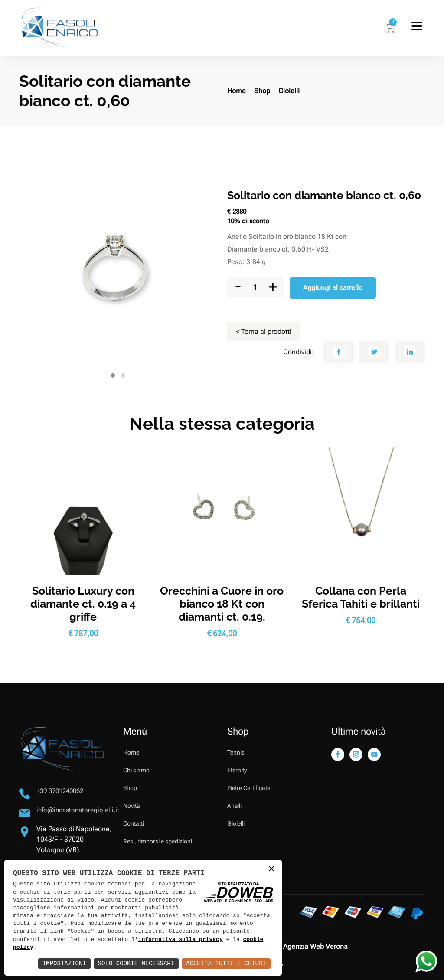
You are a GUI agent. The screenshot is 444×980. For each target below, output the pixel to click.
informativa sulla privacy (181, 940)
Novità (132, 806)
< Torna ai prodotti (264, 332)
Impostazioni (64, 963)
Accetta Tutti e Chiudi (226, 963)
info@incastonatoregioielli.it (78, 810)
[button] (113, 376)
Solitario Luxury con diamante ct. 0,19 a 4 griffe (83, 604)
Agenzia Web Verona (315, 946)
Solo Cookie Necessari (136, 963)
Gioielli (289, 91)
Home (237, 91)
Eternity (237, 770)
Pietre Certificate (249, 788)
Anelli (234, 806)
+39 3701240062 (60, 791)
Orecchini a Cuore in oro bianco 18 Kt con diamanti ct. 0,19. (222, 604)
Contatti (134, 823)
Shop (262, 91)
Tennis (236, 752)
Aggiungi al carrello (333, 288)
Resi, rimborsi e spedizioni (158, 841)
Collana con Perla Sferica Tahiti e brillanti (361, 597)
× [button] (271, 870)
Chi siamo (136, 770)
